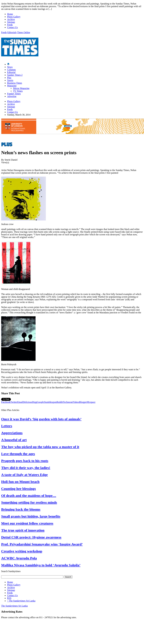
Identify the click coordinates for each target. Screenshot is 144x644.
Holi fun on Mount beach (20, 482)
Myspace (91, 402)
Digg (35, 402)
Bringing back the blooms (21, 509)
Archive (11, 19)
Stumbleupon (50, 402)
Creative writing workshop (22, 551)
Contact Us (12, 27)
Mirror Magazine (21, 88)
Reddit (60, 402)
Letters (7, 426)
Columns (11, 70)
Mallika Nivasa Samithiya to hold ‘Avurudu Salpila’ (41, 565)
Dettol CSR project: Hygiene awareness (31, 537)
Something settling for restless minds (29, 502)
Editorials (12, 32)
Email (20, 402)
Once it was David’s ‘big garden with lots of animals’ (41, 419)
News (10, 67)
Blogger (83, 402)
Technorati (68, 402)
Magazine (12, 86)
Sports (10, 80)
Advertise (12, 96)
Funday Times (14, 94)
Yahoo (76, 402)
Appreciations (12, 433)
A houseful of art (14, 440)
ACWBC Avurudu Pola (19, 558)
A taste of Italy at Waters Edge (24, 475)
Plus (9, 78)
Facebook (6, 402)
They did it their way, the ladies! (26, 468)
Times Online (24, 32)
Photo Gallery (14, 17)
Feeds (10, 25)
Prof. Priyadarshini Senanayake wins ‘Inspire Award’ (42, 544)
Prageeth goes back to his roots (25, 461)
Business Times (15, 83)
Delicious (27, 402)
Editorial (11, 72)
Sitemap (11, 22)
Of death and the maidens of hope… (29, 496)
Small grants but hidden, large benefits (31, 516)
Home (10, 14)
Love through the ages (18, 454)
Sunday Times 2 (15, 75)
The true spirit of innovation (23, 530)
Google (40, 402)
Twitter (14, 402)
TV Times (18, 91)
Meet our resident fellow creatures (27, 523)
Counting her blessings (19, 489)
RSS (9, 598)
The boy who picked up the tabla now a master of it (40, 447)
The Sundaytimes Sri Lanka (21, 601)
